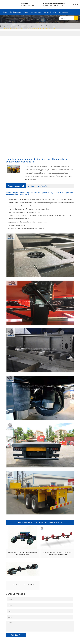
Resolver (46, 13)
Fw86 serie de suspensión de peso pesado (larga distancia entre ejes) (57, 553)
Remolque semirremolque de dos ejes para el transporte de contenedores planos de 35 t (28, 28)
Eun (75, 4)
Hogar (5, 13)
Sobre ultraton (28, 13)
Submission (16, 635)
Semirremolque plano (53, 26)
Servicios (38, 13)
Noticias (53, 13)
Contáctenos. (63, 13)
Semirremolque (16, 13)
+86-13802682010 (25, 4)
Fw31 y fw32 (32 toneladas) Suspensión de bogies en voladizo (23, 553)
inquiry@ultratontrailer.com (52, 4)
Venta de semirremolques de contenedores (31, 26)
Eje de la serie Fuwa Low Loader (23, 584)
